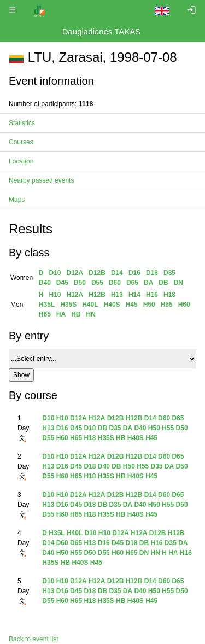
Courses (21, 142)
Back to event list (34, 639)
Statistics (22, 123)
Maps (17, 200)
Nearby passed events (41, 180)
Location (21, 161)
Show (21, 375)
